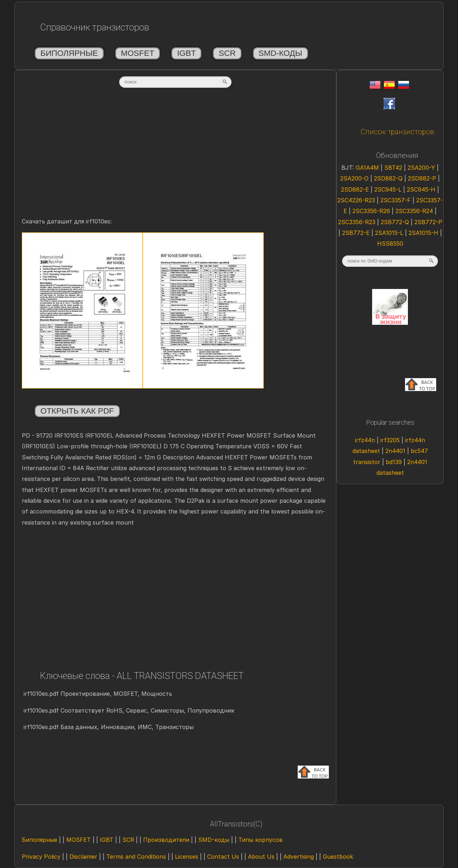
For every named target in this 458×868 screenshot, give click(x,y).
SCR (227, 53)
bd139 (395, 462)
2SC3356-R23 (358, 222)
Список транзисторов (397, 132)
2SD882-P (423, 178)
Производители (166, 840)
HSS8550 (390, 243)
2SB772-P (428, 222)
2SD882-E (356, 189)
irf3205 (391, 440)
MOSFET (138, 53)
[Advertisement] (175, 160)
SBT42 (394, 168)
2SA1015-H (424, 233)
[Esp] (389, 87)
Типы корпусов (260, 840)
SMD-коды (281, 53)
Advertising (299, 857)
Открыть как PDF (77, 411)
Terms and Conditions (136, 857)
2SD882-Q (389, 178)
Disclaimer (83, 857)
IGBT (186, 53)
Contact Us (223, 857)
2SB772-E (357, 233)
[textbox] (175, 82)
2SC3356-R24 (415, 211)
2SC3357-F (396, 200)
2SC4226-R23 (357, 200)
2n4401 (396, 451)
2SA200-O (355, 178)
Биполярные (69, 53)
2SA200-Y (422, 168)
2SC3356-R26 (372, 211)
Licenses (187, 857)
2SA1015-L (390, 233)
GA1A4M (368, 168)
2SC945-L (389, 189)
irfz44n (366, 440)
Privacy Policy (41, 857)
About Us (261, 857)
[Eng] (375, 87)
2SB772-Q (396, 222)
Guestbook (338, 857)
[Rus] (404, 87)
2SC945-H (422, 189)
